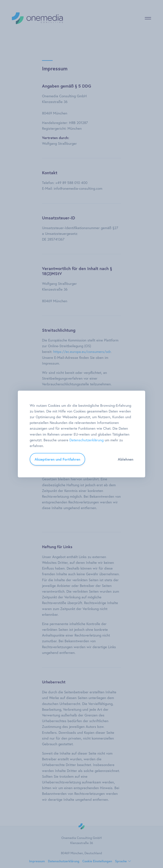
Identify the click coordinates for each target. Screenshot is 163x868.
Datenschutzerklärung (86, 440)
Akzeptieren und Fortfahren (57, 459)
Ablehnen (126, 459)
